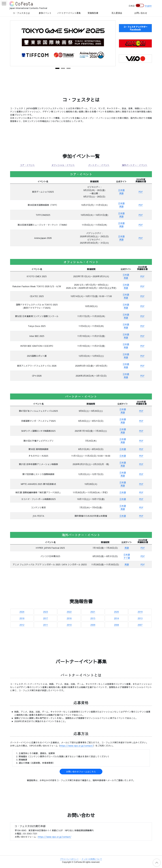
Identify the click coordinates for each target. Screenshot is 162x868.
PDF (141, 192)
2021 (93, 612)
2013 (140, 618)
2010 (69, 625)
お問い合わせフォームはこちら (81, 772)
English (148, 6)
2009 (93, 625)
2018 (22, 618)
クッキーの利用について (92, 859)
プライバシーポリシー (69, 859)
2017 (46, 618)
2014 (116, 618)
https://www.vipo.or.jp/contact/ (77, 746)
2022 (69, 612)
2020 (116, 612)
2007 (140, 625)
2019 (140, 612)
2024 (22, 612)
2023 (46, 612)
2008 (116, 625)
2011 (46, 625)
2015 (93, 618)
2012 (22, 625)
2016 (69, 618)
